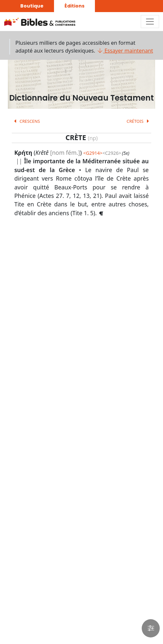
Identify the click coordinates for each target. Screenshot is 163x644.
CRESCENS (26, 121)
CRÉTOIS (139, 121)
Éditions (74, 6)
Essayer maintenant (125, 51)
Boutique (32, 6)
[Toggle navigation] (150, 22)
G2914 (93, 153)
